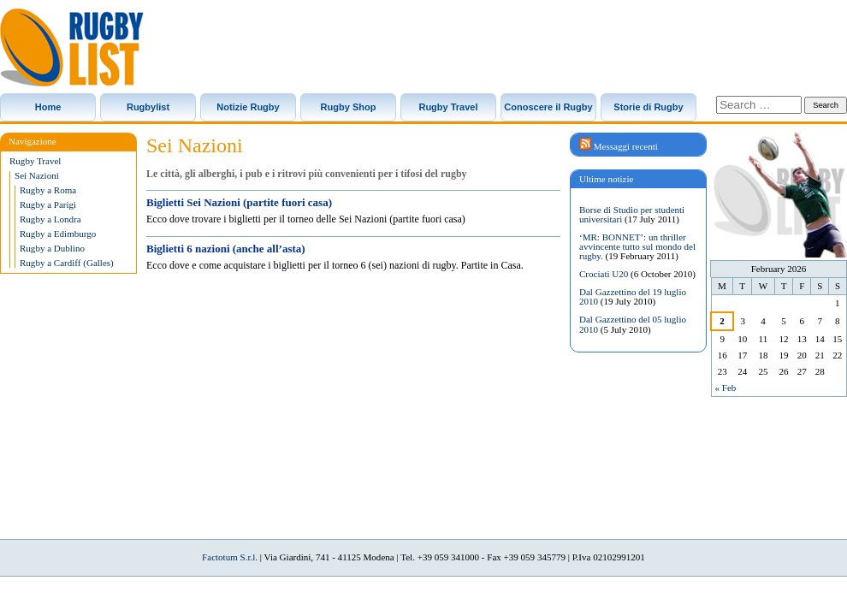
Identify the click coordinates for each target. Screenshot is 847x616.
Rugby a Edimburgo (58, 234)
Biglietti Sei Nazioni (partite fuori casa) (239, 202)
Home (48, 107)
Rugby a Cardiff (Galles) (67, 263)
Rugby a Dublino (52, 249)
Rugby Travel (448, 107)
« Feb (726, 388)
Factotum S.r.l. (230, 557)
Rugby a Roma (48, 190)
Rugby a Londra (50, 219)
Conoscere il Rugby (548, 107)
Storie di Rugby (648, 107)
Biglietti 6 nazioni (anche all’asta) (226, 249)
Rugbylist (148, 107)
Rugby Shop (349, 107)
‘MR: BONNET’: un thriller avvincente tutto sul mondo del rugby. (637, 246)
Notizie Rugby (248, 107)
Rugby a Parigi (48, 205)
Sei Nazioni (37, 176)
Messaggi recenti (626, 146)
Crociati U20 (604, 274)
